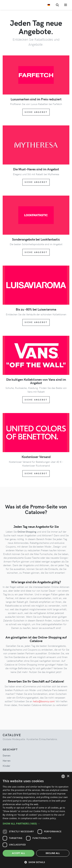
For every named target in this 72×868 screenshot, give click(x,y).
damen (7, 755)
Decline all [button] (53, 853)
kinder (6, 766)
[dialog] (36, 820)
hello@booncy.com (44, 701)
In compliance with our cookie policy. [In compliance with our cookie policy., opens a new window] (37, 818)
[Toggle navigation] (66, 5)
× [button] (68, 776)
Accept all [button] (19, 853)
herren (7, 761)
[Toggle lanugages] (49, 5)
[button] (36, 823)
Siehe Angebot (36, 112)
